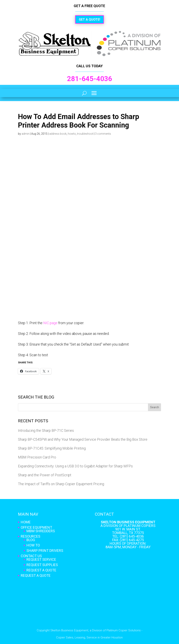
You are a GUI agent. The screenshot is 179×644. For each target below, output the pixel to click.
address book (58, 134)
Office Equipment (36, 527)
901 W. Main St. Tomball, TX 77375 (128, 531)
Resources (31, 536)
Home (26, 522)
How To (33, 545)
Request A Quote (41, 570)
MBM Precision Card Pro (37, 457)
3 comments (103, 134)
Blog (31, 540)
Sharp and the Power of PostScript (45, 475)
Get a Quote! (89, 19)
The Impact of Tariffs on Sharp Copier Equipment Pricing (61, 484)
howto (72, 134)
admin (25, 134)
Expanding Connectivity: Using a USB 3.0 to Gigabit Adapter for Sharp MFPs (75, 466)
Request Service (41, 559)
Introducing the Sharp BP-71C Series (46, 430)
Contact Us (31, 556)
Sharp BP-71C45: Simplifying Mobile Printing (52, 448)
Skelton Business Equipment (128, 522)
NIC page (50, 323)
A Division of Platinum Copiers (128, 526)
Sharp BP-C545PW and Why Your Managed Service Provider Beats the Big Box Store (83, 439)
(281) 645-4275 (132, 540)
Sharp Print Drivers (45, 551)
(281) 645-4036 (132, 536)
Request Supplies (42, 565)
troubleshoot (85, 134)
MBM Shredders (41, 531)
